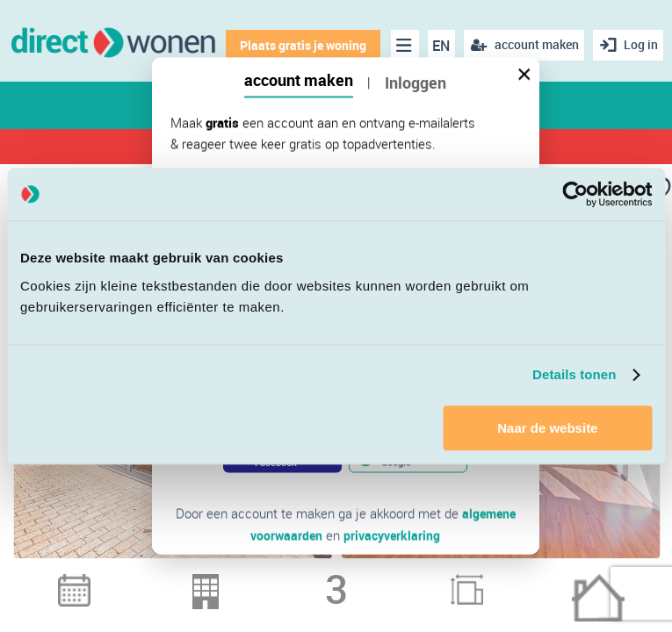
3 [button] (302, 578)
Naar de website (547, 428)
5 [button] (348, 578)
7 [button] (394, 578)
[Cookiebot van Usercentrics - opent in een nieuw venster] (575, 194)
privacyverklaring (393, 535)
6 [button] (371, 578)
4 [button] (325, 578)
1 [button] (257, 578)
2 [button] (279, 578)
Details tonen (574, 374)
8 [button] (416, 578)
